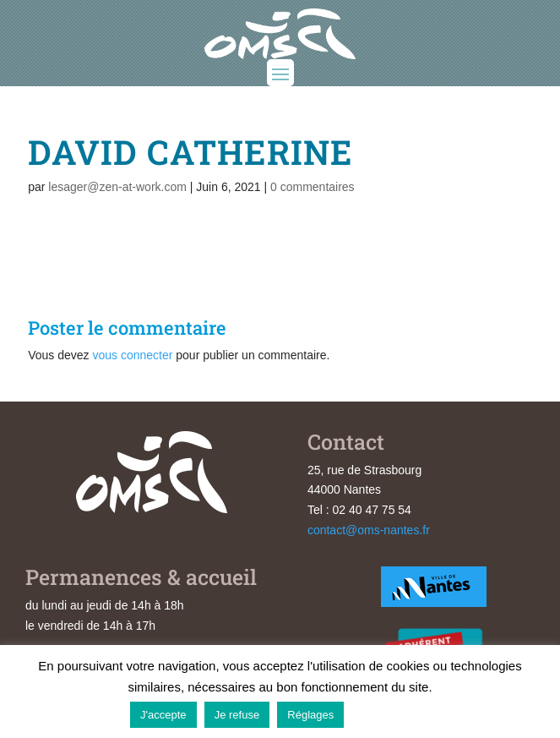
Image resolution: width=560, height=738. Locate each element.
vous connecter (132, 355)
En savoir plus (391, 714)
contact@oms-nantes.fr (369, 530)
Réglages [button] (310, 715)
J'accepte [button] (163, 715)
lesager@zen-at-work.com (117, 187)
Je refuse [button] (237, 715)
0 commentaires (313, 187)
